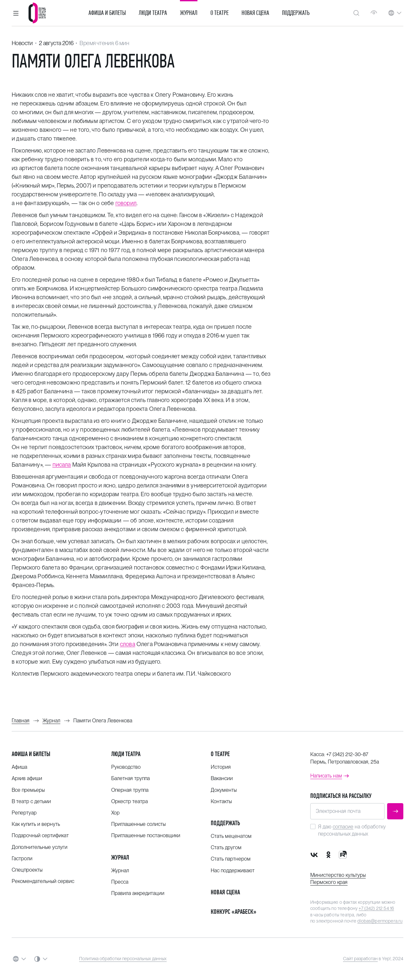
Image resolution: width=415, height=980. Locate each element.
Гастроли (22, 858)
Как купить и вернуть (36, 824)
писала (62, 465)
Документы (224, 790)
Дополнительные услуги (40, 847)
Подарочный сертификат (40, 835)
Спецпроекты (27, 870)
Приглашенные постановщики (146, 835)
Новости (22, 43)
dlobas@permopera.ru (380, 921)
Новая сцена (255, 13)
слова (128, 644)
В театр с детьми (31, 801)
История (221, 767)
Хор (115, 813)
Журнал (189, 13)
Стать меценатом (231, 836)
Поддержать (296, 13)
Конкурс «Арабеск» (234, 912)
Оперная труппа (130, 790)
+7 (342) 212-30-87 (347, 754)
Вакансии (222, 778)
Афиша (19, 767)
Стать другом (226, 847)
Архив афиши (27, 778)
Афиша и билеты (107, 13)
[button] (16, 13)
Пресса (120, 882)
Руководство (126, 767)
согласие (343, 827)
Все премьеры (28, 790)
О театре (219, 13)
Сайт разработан (360, 959)
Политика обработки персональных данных (123, 959)
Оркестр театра (130, 801)
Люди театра (153, 13)
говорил (126, 203)
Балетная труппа (130, 778)
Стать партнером (231, 859)
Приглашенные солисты (138, 824)
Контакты (221, 801)
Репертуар (24, 813)
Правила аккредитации (138, 893)
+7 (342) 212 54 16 (376, 908)
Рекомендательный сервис (43, 881)
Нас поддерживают (233, 870)
